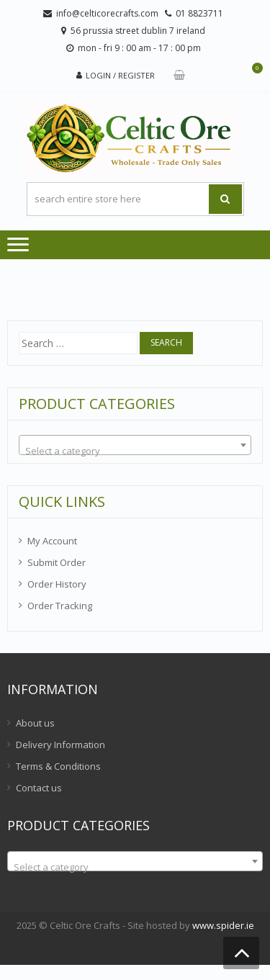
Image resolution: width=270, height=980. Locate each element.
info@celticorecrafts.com (107, 13)
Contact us (39, 788)
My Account (52, 541)
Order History (57, 584)
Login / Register (120, 75)
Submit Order (57, 562)
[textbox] (135, 450)
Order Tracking (60, 606)
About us (35, 723)
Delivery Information (60, 745)
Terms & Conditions (58, 766)
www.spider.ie (223, 925)
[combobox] (135, 445)
